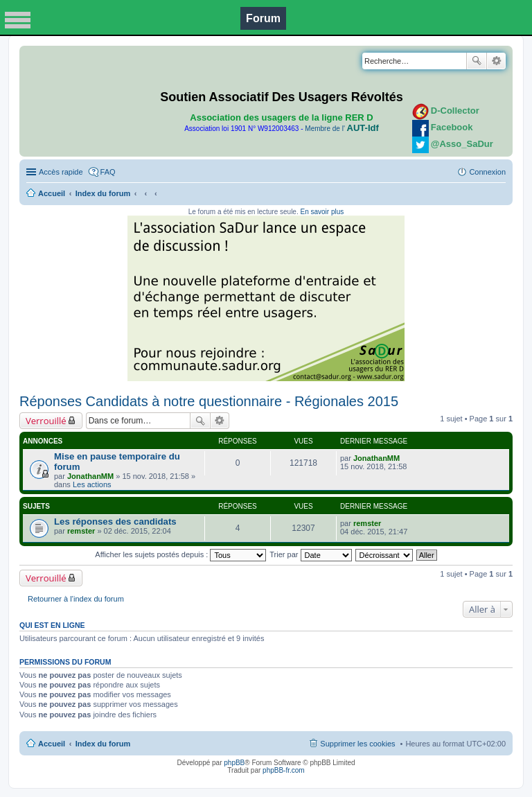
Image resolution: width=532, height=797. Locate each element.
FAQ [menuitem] (108, 172)
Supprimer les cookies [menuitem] (357, 744)
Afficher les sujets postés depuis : (180, 554)
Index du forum (103, 193)
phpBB (234, 763)
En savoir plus (322, 212)
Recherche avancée (496, 61)
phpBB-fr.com (284, 770)
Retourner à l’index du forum (76, 599)
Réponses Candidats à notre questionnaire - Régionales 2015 (209, 401)
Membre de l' (342, 129)
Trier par (310, 554)
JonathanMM (90, 476)
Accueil (52, 193)
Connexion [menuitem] (487, 172)
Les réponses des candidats (115, 522)
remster (81, 531)
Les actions (92, 484)
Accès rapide (61, 172)
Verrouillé (46, 421)
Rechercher (477, 61)
